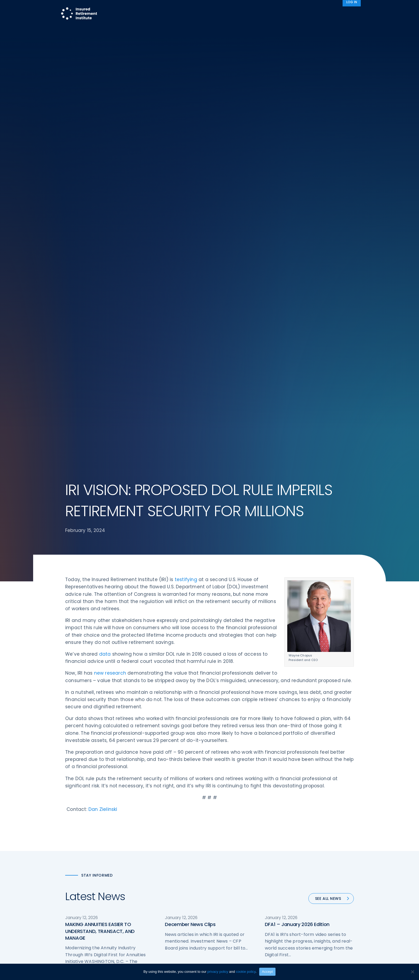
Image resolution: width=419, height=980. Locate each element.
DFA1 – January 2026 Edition (297, 926)
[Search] (354, 14)
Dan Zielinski (103, 811)
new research (110, 675)
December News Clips (190, 926)
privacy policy (218, 972)
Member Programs (232, 14)
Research (194, 14)
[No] (412, 972)
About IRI (307, 14)
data (105, 656)
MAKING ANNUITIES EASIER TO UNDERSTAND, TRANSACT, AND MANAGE (100, 933)
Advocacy (275, 14)
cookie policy (246, 972)
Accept (267, 972)
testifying (186, 581)
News (334, 14)
